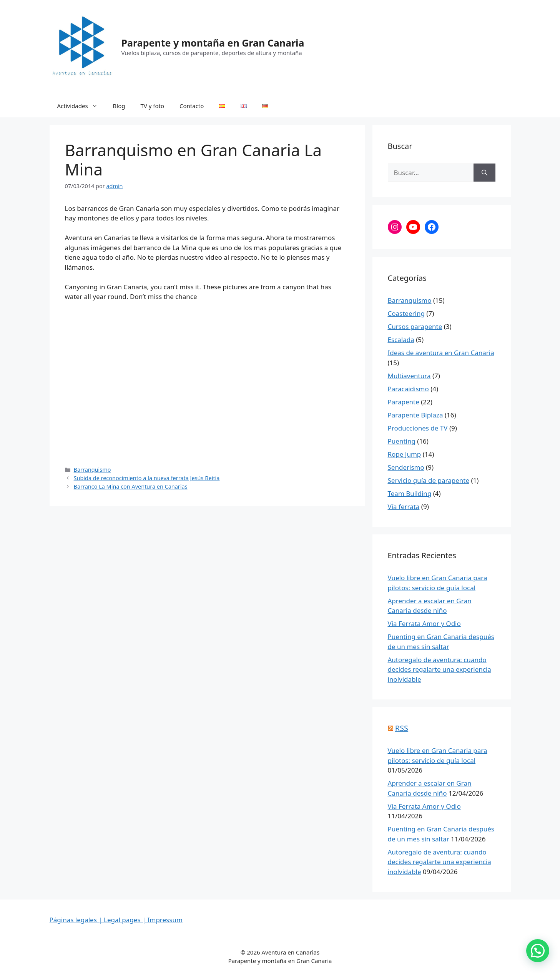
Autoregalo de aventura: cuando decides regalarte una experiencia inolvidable (440, 669)
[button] (538, 951)
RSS (402, 728)
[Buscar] (484, 173)
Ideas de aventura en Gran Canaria (441, 353)
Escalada (401, 340)
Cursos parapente (415, 326)
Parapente (404, 402)
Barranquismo (92, 470)
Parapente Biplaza (415, 415)
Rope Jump (405, 454)
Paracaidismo (408, 389)
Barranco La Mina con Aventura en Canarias (131, 486)
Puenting (402, 441)
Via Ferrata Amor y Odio (424, 623)
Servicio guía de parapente (429, 480)
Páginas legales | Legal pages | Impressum (116, 920)
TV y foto (153, 106)
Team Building (410, 493)
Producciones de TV (418, 428)
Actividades (81, 106)
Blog (119, 106)
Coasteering (406, 313)
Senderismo (406, 467)
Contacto (192, 106)
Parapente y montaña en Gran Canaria (213, 43)
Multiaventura (409, 376)
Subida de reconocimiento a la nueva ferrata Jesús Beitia (147, 478)
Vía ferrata (404, 507)
